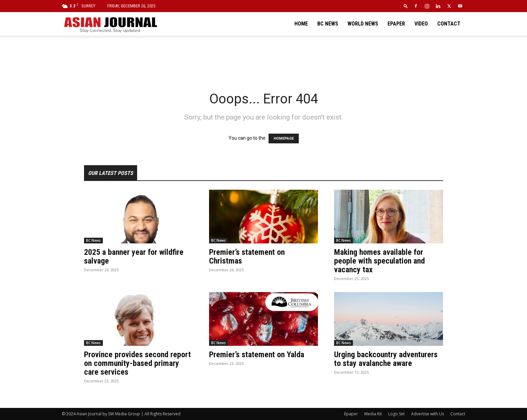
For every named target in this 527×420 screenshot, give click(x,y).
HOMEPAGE (284, 138)
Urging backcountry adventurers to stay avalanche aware (386, 359)
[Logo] (110, 24)
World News (363, 24)
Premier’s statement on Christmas (247, 256)
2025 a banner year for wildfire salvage (134, 256)
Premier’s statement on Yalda (257, 355)
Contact (449, 24)
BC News (328, 24)
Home (301, 24)
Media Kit (373, 414)
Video (421, 24)
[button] (406, 6)
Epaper (396, 24)
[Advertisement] (263, 59)
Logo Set (396, 414)
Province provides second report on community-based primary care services (137, 363)
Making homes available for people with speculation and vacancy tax (379, 261)
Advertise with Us (428, 414)
